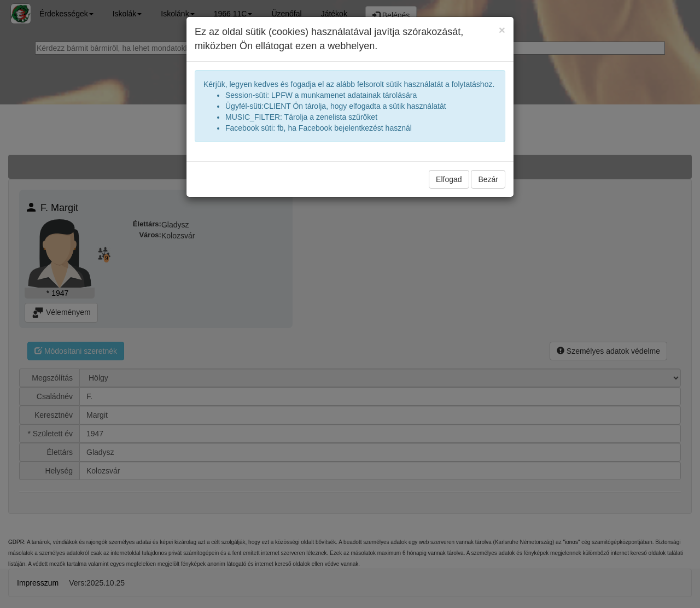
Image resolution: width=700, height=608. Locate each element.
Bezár (488, 179)
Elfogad (449, 179)
